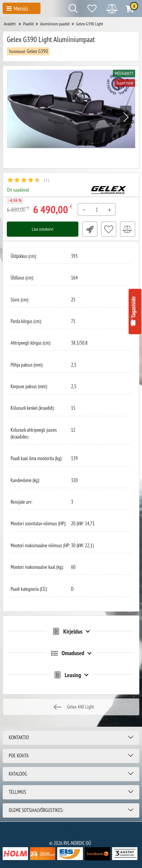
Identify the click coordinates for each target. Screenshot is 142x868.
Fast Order (90, 229)
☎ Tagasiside (133, 312)
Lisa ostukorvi (43, 229)
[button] (126, 117)
